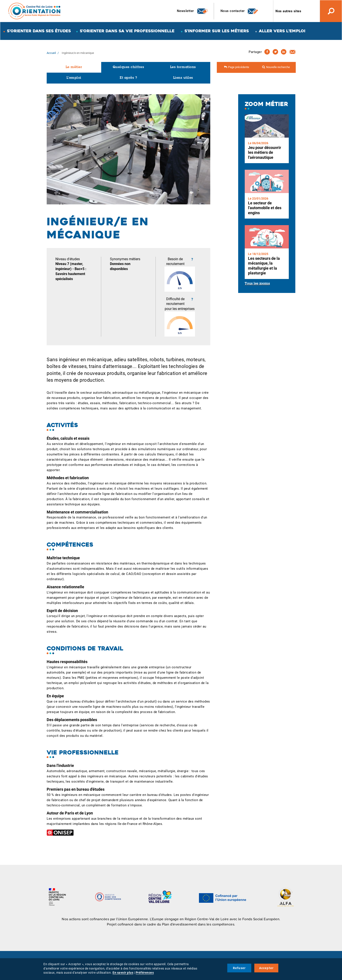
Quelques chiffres (128, 67)
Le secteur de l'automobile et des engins (265, 208)
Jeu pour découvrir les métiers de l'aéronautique (265, 152)
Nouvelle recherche (278, 67)
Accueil (51, 53)
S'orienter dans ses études (39, 31)
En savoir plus (123, 973)
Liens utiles (183, 78)
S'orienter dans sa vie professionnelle (127, 31)
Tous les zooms (257, 284)
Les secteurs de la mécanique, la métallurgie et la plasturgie (264, 266)
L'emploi (74, 78)
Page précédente (239, 67)
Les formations (183, 67)
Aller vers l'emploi (282, 31)
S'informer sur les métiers (217, 31)
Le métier (74, 67)
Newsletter (193, 11)
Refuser (239, 968)
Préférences (145, 973)
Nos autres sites (288, 11)
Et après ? (128, 78)
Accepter (266, 968)
